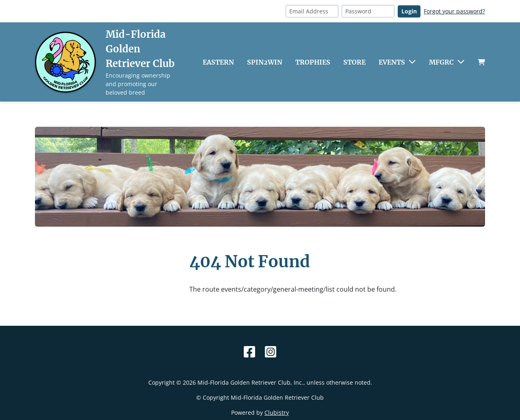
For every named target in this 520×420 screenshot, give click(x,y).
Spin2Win (265, 62)
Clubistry (277, 412)
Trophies (313, 62)
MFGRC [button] (441, 62)
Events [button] (392, 62)
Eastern (218, 62)
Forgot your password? (454, 11)
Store (354, 62)
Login (409, 11)
